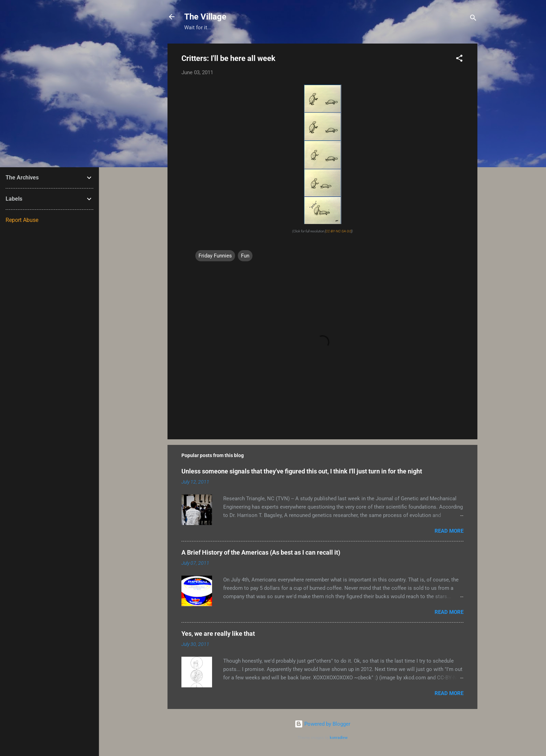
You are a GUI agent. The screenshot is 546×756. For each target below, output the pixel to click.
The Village (205, 17)
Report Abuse (22, 220)
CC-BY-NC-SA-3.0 (338, 231)
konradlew (339, 738)
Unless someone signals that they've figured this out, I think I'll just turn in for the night (302, 471)
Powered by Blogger (322, 724)
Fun (245, 256)
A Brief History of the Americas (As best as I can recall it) (261, 552)
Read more (449, 531)
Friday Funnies (215, 256)
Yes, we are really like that (218, 634)
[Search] (473, 19)
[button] (459, 59)
